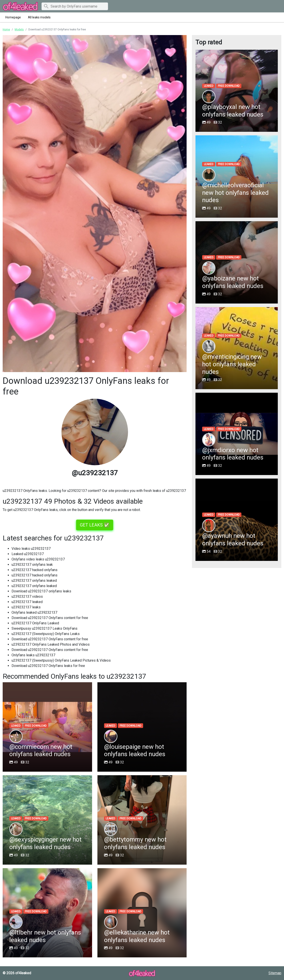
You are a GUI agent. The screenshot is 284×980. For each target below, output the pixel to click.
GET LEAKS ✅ (95, 525)
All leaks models (39, 17)
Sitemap (275, 973)
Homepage (13, 17)
